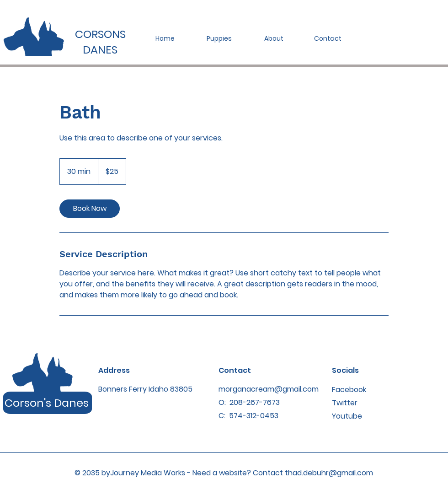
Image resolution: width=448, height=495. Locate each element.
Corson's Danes (47, 403)
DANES (100, 50)
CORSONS (100, 34)
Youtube (347, 416)
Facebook (349, 390)
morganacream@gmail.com (269, 389)
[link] (90, 209)
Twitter (345, 403)
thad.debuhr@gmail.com (329, 473)
